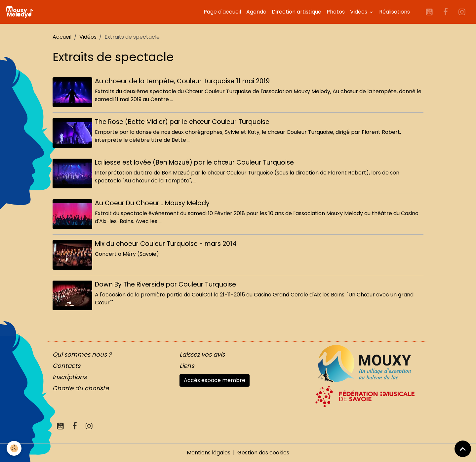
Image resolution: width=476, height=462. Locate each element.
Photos (336, 12)
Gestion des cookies (263, 453)
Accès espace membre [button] (215, 380)
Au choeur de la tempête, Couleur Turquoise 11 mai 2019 (182, 81)
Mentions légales (209, 453)
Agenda (256, 12)
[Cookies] (14, 448)
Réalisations (395, 12)
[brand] (21, 12)
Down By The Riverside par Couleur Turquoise (165, 284)
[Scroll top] (463, 449)
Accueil (62, 37)
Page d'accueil (222, 12)
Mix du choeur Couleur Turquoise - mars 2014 (166, 244)
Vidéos (359, 12)
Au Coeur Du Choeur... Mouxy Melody (152, 203)
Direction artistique (297, 12)
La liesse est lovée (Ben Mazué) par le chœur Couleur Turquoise (194, 162)
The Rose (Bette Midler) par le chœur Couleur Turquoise (182, 122)
